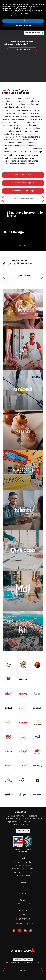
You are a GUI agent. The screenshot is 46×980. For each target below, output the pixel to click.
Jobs (23, 897)
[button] (20, 245)
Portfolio (23, 887)
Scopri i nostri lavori (22, 49)
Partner (23, 900)
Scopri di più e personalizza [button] (23, 26)
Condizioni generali (23, 903)
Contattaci (23, 971)
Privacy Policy (18, 959)
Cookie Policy (29, 959)
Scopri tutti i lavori (23, 276)
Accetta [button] (23, 21)
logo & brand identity (23, 175)
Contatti (23, 893)
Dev (23, 890)
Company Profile (23, 831)
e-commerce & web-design (23, 191)
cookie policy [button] (28, 8)
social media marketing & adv (23, 183)
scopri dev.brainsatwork (23, 199)
